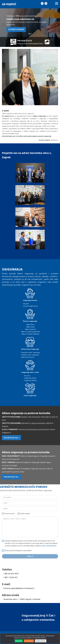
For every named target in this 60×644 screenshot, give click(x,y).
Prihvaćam (19, 641)
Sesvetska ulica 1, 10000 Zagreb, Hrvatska (22, 599)
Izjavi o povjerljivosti (49, 546)
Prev (4, 25)
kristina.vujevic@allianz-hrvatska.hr (19, 588)
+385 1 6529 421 (11, 577)
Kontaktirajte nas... (11, 438)
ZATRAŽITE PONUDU (16, 29)
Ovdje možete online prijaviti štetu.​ (30, 44)
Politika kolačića (41, 641)
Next (56, 25)
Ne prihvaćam (29, 641)
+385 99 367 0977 (11, 574)
